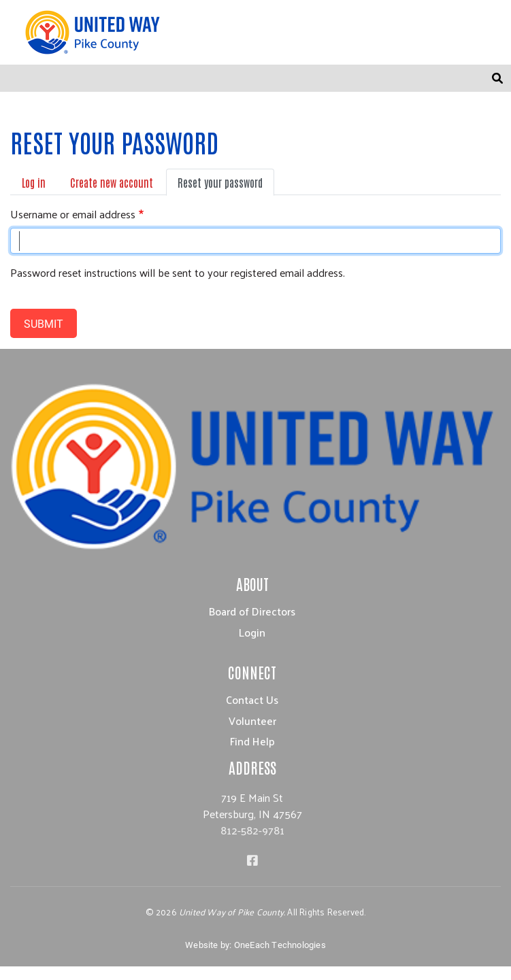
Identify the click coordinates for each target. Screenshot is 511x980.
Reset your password (220, 182)
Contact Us (252, 699)
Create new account (112, 182)
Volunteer (252, 721)
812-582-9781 (252, 830)
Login (252, 632)
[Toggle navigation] (468, 78)
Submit (44, 323)
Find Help (252, 741)
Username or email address (73, 214)
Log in (34, 182)
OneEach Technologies (280, 945)
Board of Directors (252, 611)
